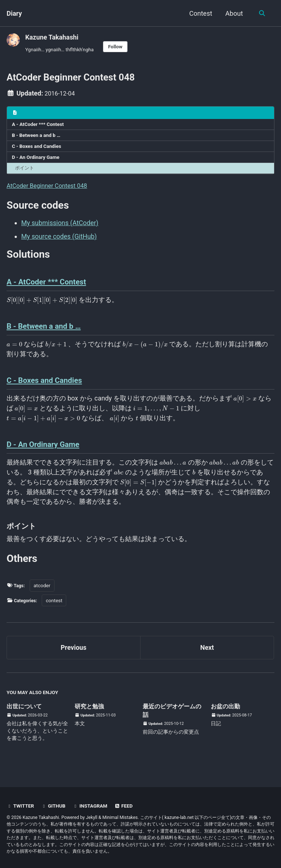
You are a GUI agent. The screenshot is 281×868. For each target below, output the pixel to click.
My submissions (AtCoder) (60, 226)
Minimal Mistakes (120, 817)
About (233, 13)
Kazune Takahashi (52, 37)
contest (57, 606)
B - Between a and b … (37, 138)
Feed (126, 806)
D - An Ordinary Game (36, 160)
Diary (14, 13)
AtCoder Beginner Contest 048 (51, 189)
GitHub (54, 806)
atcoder (43, 591)
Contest (200, 13)
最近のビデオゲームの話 (172, 717)
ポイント (26, 171)
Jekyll (92, 817)
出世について (26, 712)
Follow (116, 46)
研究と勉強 (91, 712)
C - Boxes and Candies (37, 149)
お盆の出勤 (227, 712)
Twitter (21, 806)
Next (207, 653)
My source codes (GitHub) (59, 239)
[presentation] (42, 304)
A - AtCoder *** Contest (38, 127)
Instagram (92, 806)
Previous (74, 653)
